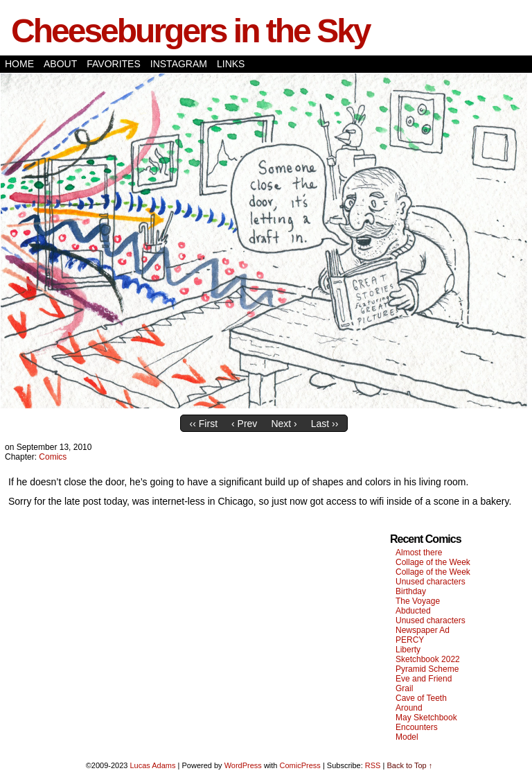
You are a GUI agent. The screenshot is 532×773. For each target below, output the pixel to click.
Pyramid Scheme (427, 669)
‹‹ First (204, 424)
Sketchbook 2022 (428, 659)
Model (407, 737)
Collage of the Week (433, 562)
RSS (373, 765)
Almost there (419, 553)
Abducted (413, 611)
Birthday (411, 591)
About (60, 64)
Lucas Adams (152, 765)
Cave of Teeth (421, 698)
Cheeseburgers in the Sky (190, 31)
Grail (404, 688)
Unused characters (431, 582)
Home (19, 64)
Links (231, 64)
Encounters (417, 727)
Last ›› (325, 424)
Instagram (179, 64)
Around (409, 708)
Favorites (114, 64)
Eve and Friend (424, 679)
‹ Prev (244, 424)
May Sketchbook (426, 718)
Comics (53, 457)
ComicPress (300, 765)
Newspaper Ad (423, 630)
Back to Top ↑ (409, 765)
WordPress (243, 765)
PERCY (410, 640)
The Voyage (418, 601)
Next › (284, 424)
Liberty (408, 650)
